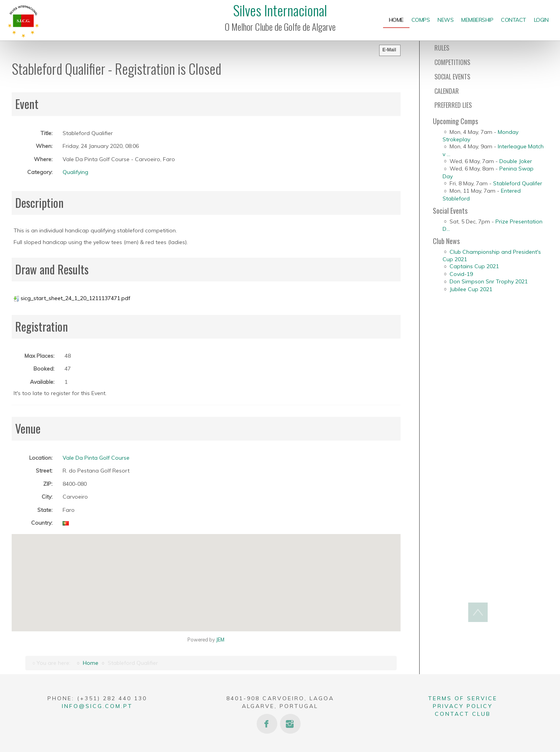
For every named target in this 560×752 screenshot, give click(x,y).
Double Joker (516, 161)
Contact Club (463, 714)
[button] (206, 578)
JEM (220, 640)
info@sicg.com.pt (97, 706)
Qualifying (75, 172)
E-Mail (389, 50)
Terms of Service (463, 698)
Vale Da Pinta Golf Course (96, 458)
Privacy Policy (463, 706)
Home (91, 663)
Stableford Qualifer (518, 183)
